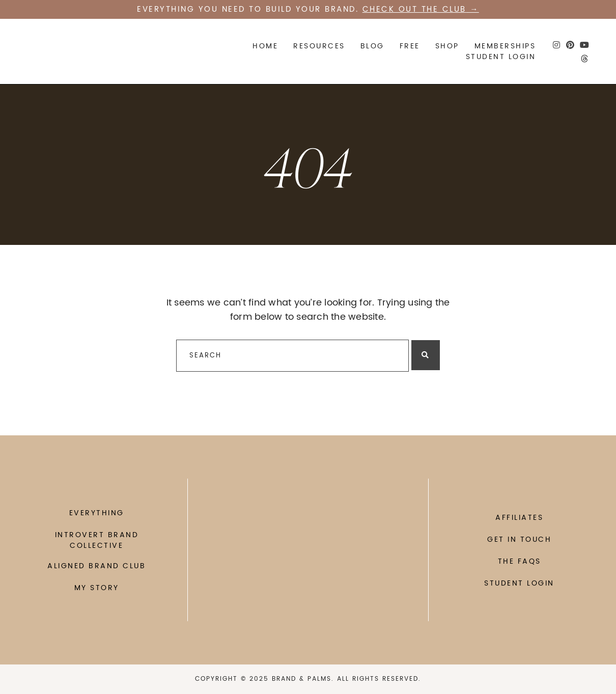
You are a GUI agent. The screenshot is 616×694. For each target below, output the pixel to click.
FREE (410, 46)
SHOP (447, 46)
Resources (319, 46)
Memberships (505, 46)
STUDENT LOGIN (501, 57)
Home (265, 46)
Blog (372, 46)
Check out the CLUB (414, 9)
